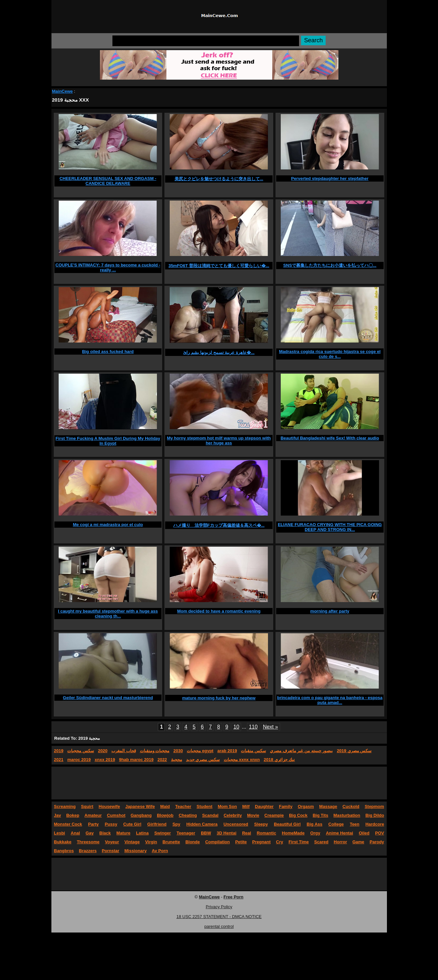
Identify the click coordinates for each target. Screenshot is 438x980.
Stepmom (374, 806)
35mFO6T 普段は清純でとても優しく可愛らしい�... (219, 266)
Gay (90, 833)
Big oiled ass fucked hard (108, 352)
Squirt (87, 806)
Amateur (93, 815)
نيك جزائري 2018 (279, 760)
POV (380, 833)
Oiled (364, 833)
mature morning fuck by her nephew (219, 698)
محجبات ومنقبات (155, 751)
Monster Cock (68, 824)
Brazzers (88, 851)
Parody (377, 842)
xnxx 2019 (105, 760)
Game (358, 842)
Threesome (88, 842)
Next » (270, 727)
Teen (355, 824)
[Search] (206, 41)
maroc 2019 (79, 760)
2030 (178, 751)
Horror (340, 842)
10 (237, 727)
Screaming (65, 806)
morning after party (330, 611)
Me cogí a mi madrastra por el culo (108, 525)
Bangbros (64, 851)
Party (94, 824)
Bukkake (63, 842)
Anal (75, 833)
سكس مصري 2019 (354, 751)
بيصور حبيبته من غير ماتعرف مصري (301, 751)
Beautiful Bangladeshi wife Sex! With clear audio (330, 438)
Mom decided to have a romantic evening (219, 611)
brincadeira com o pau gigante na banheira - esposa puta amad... (330, 700)
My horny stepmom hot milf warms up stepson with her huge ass (219, 441)
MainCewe (63, 91)
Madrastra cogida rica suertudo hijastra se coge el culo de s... (330, 354)
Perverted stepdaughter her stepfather (330, 178)
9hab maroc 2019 (136, 760)
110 (253, 727)
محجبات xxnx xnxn (242, 760)
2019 (59, 751)
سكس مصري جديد (203, 760)
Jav (58, 815)
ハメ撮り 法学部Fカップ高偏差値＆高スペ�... (219, 525)
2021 (59, 760)
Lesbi (60, 833)
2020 (103, 751)
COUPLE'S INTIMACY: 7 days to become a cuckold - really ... (108, 267)
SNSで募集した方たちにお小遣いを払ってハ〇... (330, 265)
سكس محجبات (81, 751)
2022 (162, 760)
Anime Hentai (340, 833)
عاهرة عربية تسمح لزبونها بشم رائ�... (219, 353)
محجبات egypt (200, 751)
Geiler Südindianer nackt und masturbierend (108, 698)
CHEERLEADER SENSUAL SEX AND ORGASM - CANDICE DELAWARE (108, 181)
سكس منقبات (253, 751)
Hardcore (375, 824)
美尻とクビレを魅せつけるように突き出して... (219, 179)
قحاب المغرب (124, 751)
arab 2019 (227, 751)
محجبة (177, 760)
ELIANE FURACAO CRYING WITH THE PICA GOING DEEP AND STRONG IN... (330, 527)
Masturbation (347, 815)
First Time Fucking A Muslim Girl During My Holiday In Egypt (108, 441)
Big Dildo (375, 815)
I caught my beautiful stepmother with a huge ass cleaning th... (108, 614)
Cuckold (351, 806)
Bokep (73, 815)
